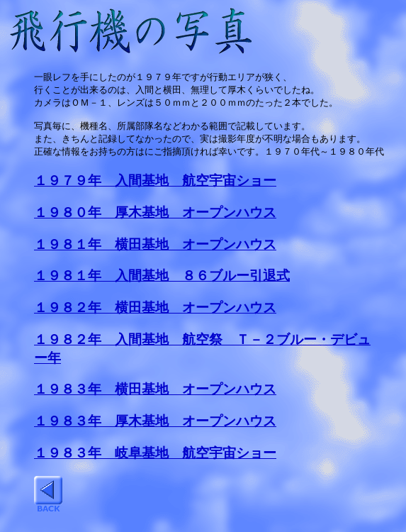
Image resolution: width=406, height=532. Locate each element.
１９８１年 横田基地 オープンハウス (155, 251)
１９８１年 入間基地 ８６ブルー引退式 (162, 282)
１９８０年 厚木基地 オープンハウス (155, 219)
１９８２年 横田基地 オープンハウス (155, 314)
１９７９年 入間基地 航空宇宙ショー (155, 187)
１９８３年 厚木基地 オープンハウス (155, 427)
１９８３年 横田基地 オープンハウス (155, 395)
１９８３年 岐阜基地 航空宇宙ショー (155, 459)
